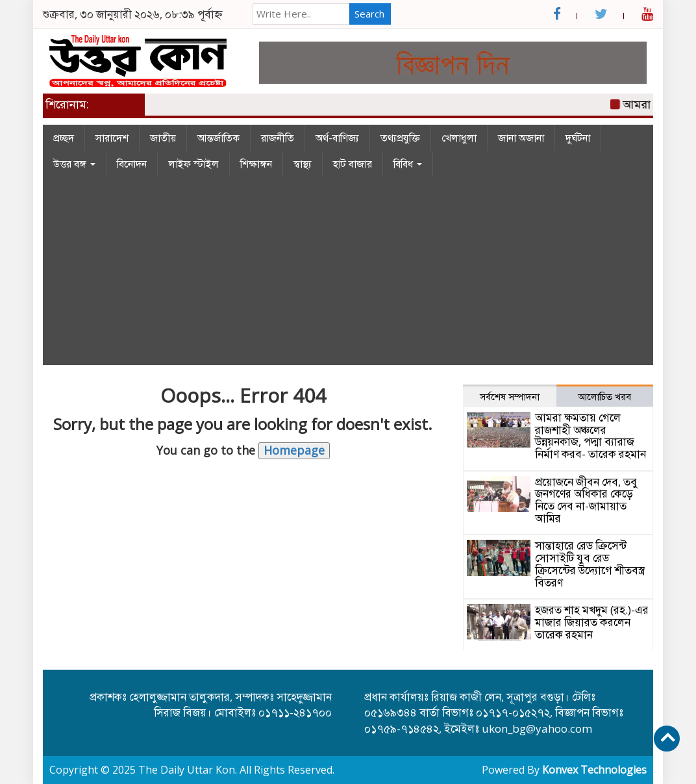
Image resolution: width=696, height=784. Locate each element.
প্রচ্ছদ (64, 138)
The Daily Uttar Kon (187, 770)
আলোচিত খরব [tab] (604, 396)
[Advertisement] (348, 274)
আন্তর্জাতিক (218, 138)
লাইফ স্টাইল (193, 164)
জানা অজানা (521, 138)
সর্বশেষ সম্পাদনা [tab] (510, 396)
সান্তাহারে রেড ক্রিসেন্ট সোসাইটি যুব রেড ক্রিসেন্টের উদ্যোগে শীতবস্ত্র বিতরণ (590, 563)
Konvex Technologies (594, 770)
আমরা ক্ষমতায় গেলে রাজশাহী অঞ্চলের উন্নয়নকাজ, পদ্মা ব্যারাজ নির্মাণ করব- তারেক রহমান (590, 436)
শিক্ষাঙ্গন (256, 164)
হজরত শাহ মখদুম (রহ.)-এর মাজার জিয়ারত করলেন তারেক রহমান (592, 622)
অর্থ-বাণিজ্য (337, 138)
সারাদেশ (112, 138)
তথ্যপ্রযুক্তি (400, 138)
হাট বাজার (353, 164)
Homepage (294, 450)
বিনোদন (132, 164)
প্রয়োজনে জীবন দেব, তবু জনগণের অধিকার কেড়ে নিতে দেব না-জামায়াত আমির (586, 500)
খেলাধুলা (459, 138)
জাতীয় (163, 138)
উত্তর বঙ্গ (74, 164)
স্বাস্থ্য (303, 164)
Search (369, 14)
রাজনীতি (278, 138)
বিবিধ (408, 164)
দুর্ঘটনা (578, 138)
